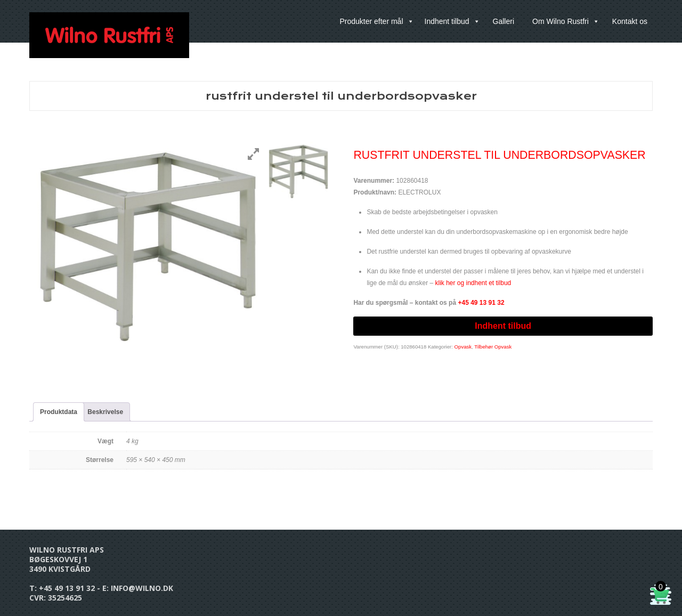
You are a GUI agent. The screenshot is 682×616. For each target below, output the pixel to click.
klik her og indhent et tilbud (473, 283)
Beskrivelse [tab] (105, 412)
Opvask (463, 347)
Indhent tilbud (452, 21)
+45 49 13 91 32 (67, 588)
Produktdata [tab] (59, 412)
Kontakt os (630, 21)
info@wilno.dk (142, 588)
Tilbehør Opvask (493, 347)
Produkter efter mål (376, 21)
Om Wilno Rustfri (566, 21)
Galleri (504, 21)
